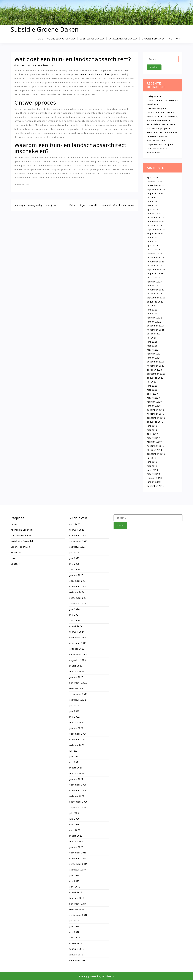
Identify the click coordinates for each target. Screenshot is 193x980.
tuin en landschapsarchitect (95, 74)
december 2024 (155, 217)
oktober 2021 (154, 334)
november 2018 (156, 446)
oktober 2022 (154, 294)
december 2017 (155, 486)
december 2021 (155, 326)
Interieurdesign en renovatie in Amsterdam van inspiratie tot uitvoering (163, 112)
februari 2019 (154, 442)
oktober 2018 (154, 450)
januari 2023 (154, 286)
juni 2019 (152, 426)
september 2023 (156, 270)
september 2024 (156, 230)
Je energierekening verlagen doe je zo (36, 205)
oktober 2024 (154, 225)
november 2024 (156, 222)
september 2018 (156, 454)
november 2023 (156, 262)
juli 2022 (152, 306)
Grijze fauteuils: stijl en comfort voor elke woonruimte (160, 148)
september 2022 (156, 298)
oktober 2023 (154, 266)
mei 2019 (152, 430)
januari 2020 (154, 406)
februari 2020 (154, 402)
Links (13, 558)
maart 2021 (153, 350)
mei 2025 (152, 205)
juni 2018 (152, 462)
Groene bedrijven (153, 39)
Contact (175, 39)
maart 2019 (153, 438)
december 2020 (155, 362)
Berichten (16, 553)
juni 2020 (152, 386)
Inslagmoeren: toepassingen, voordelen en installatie (162, 100)
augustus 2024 (155, 233)
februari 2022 (154, 318)
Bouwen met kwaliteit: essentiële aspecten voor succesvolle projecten (161, 124)
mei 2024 (152, 242)
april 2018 (152, 470)
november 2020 (156, 366)
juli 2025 (152, 197)
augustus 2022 (155, 302)
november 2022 (156, 290)
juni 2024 (152, 238)
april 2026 (152, 177)
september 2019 (156, 418)
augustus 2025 (155, 194)
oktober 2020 (154, 370)
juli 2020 (152, 382)
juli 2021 (152, 338)
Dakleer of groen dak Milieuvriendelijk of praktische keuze (102, 205)
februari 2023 (154, 282)
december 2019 (155, 410)
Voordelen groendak (61, 39)
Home (39, 39)
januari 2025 (154, 214)
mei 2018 (152, 466)
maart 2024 (153, 250)
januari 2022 (154, 322)
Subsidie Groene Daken (45, 29)
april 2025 (152, 209)
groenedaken (41, 65)
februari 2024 (154, 253)
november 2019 (156, 414)
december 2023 (155, 258)
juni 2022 (152, 310)
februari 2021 (154, 354)
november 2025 (156, 185)
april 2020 (152, 394)
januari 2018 (154, 482)
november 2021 (156, 330)
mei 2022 (152, 314)
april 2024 (152, 245)
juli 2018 (152, 458)
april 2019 (152, 434)
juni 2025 (152, 201)
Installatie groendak (123, 39)
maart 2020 (153, 398)
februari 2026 (154, 181)
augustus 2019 (155, 422)
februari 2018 (154, 478)
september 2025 (156, 189)
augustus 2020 (155, 378)
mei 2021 (152, 346)
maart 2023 (153, 278)
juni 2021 (152, 342)
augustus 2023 (155, 274)
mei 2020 (152, 390)
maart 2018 (153, 474)
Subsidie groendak (92, 39)
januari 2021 (154, 358)
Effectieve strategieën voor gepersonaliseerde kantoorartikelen (162, 136)
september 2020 (156, 374)
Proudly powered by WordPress (96, 976)
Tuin (27, 184)
